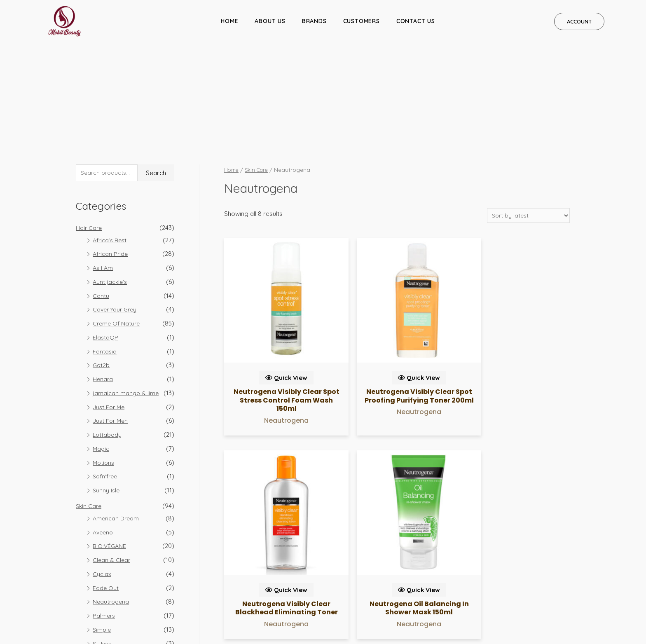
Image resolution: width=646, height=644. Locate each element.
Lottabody (108, 338)
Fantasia (105, 255)
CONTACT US (416, 21)
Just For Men (111, 324)
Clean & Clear (112, 464)
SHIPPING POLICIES (441, 596)
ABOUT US (270, 21)
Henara (103, 283)
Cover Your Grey (117, 213)
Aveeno (104, 436)
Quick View (264, 237)
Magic (101, 352)
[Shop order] (527, 119)
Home (232, 72)
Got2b (102, 269)
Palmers (104, 519)
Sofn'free (106, 380)
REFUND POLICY (493, 596)
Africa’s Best (111, 144)
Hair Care (89, 131)
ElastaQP (106, 241)
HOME (229, 21)
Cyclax (102, 478)
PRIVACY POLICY (390, 596)
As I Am (103, 172)
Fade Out (106, 491)
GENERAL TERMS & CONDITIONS (561, 596)
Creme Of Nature (117, 227)
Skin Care (89, 410)
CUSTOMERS (362, 21)
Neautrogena (112, 505)
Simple (102, 533)
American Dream (117, 422)
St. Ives (103, 547)
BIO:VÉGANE (110, 450)
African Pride (111, 158)
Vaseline (105, 561)
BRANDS (314, 21)
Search (156, 76)
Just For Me (110, 310)
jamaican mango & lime (126, 297)
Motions (104, 366)
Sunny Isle (107, 394)
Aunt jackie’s (111, 186)
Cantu (101, 199)
